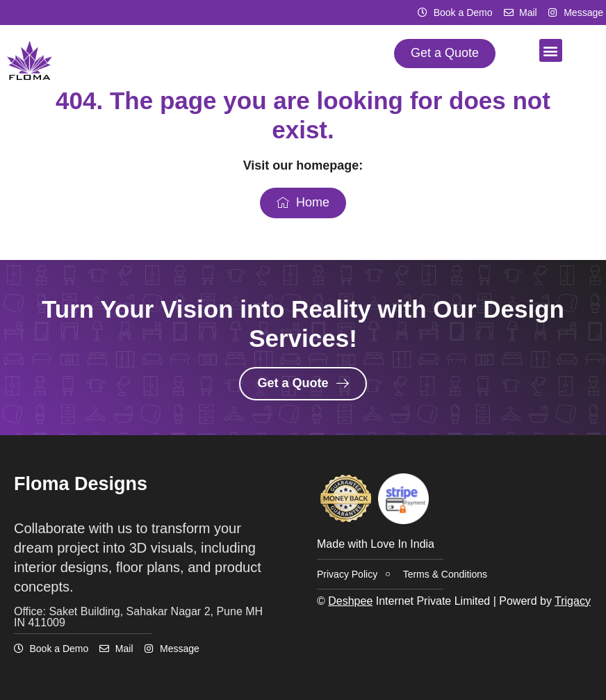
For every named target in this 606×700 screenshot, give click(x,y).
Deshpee (350, 601)
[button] (551, 50)
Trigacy (573, 601)
